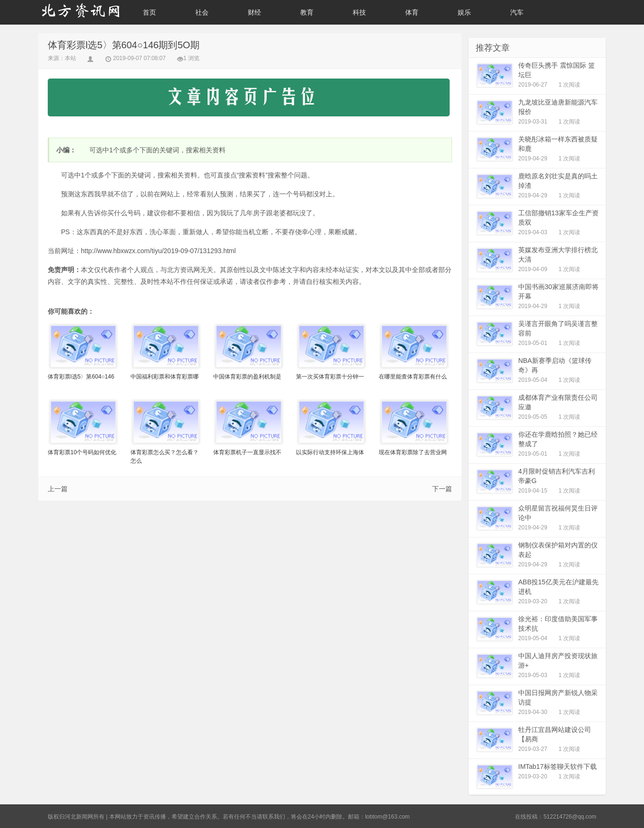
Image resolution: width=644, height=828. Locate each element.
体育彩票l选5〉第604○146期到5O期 (124, 45)
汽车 (517, 12)
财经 (254, 12)
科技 (359, 12)
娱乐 (464, 12)
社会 (202, 12)
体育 (412, 12)
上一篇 (58, 489)
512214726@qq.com (570, 817)
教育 (307, 12)
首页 (149, 12)
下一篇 (442, 489)
